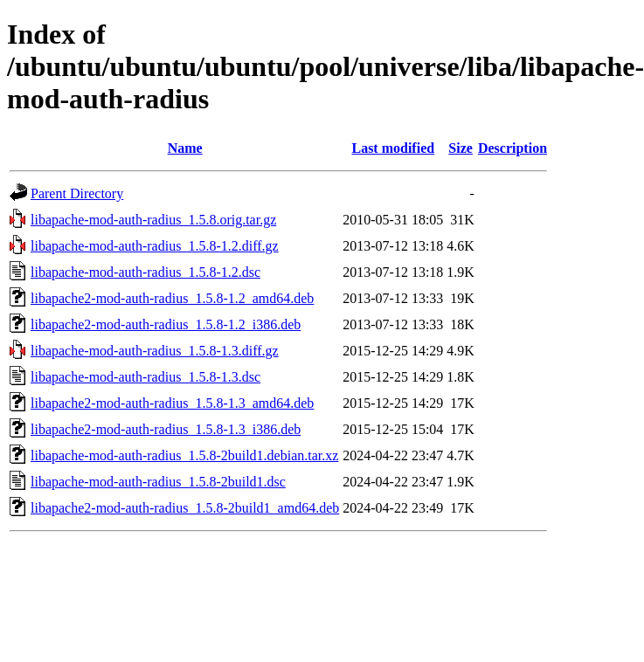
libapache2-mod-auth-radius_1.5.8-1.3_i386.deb (166, 429)
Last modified (393, 148)
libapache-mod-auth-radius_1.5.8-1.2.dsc (145, 272)
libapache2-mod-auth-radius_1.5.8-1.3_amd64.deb (172, 403)
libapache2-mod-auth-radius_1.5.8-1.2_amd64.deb (172, 298)
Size (460, 148)
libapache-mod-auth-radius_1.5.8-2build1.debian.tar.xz (184, 455)
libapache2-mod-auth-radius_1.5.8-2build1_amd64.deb (185, 508)
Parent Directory (77, 193)
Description (512, 148)
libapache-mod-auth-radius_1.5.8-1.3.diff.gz (155, 351)
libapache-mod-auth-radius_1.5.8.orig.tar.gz (153, 220)
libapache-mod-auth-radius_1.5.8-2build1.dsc (158, 482)
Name (185, 148)
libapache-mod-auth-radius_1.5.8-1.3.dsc (145, 377)
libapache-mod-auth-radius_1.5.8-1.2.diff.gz (155, 246)
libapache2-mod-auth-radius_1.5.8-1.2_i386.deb (166, 324)
